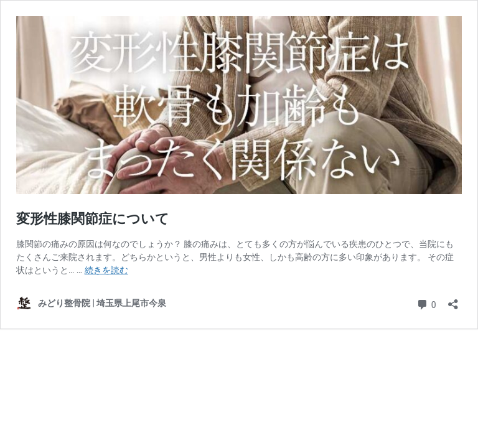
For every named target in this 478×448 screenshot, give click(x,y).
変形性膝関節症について (93, 219)
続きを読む (106, 270)
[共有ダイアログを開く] (453, 300)
